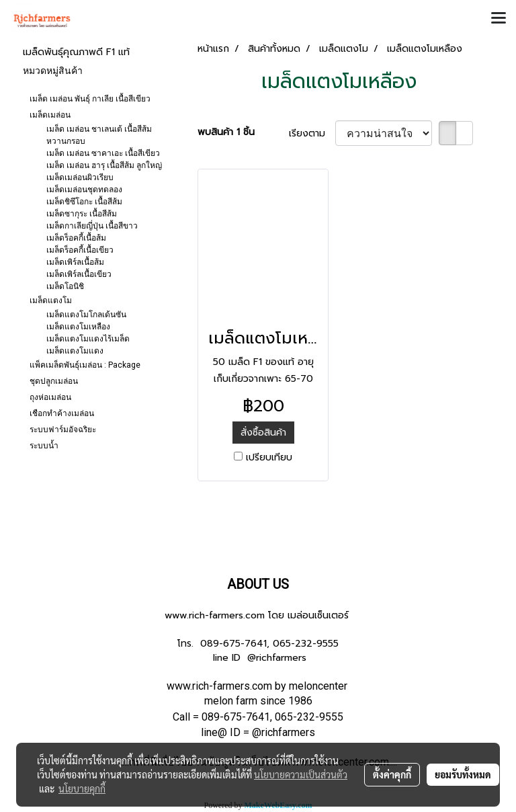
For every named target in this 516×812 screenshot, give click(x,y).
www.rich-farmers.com (215, 615)
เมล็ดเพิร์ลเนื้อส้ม (75, 262)
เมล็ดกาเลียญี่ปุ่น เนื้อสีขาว (92, 226)
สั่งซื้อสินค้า (263, 433)
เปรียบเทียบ (269, 457)
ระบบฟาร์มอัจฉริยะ (63, 430)
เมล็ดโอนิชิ (65, 286)
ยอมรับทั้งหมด (463, 774)
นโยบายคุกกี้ (82, 788)
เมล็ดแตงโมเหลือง (78, 327)
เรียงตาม (312, 133)
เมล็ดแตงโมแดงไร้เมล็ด (88, 339)
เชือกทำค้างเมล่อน (62, 413)
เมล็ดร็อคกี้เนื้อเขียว (80, 250)
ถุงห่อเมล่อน (50, 397)
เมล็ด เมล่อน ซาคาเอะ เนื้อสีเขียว (103, 153)
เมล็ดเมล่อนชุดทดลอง (84, 190)
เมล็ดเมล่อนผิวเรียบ (80, 177)
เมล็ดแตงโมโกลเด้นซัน (86, 315)
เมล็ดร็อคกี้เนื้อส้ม (76, 238)
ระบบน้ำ (44, 446)
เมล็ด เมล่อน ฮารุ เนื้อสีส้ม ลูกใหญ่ (104, 165)
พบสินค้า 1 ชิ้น (226, 132)
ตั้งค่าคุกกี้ (392, 774)
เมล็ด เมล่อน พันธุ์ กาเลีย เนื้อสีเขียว (90, 99)
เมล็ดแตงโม (51, 300)
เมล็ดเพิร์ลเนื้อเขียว (79, 274)
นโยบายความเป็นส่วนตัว (301, 774)
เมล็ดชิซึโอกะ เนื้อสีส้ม (84, 202)
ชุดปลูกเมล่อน (54, 381)
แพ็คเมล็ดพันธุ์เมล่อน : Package (85, 365)
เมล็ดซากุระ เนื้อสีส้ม (82, 214)
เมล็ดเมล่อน (50, 115)
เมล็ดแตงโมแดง (75, 351)
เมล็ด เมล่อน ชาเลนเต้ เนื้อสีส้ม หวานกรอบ (99, 135)
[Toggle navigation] (499, 19)
